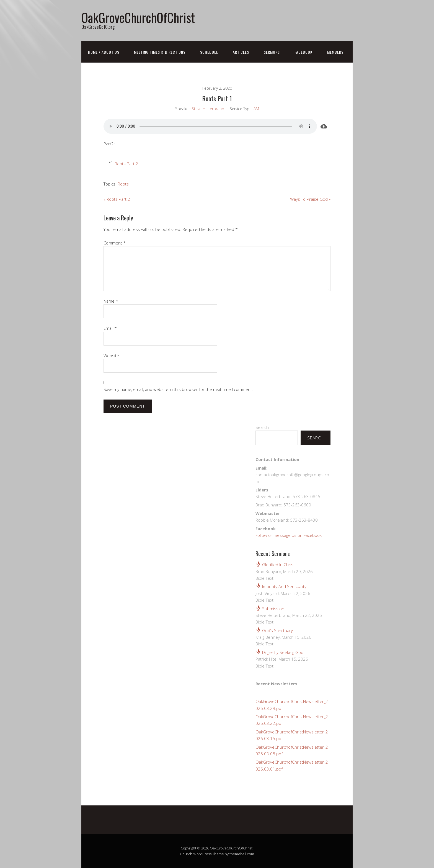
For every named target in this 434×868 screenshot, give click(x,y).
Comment (115, 243)
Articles (241, 52)
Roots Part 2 (126, 164)
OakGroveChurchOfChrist (138, 17)
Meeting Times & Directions (160, 52)
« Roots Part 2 (117, 199)
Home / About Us (104, 52)
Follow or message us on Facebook (289, 535)
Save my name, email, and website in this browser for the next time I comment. (178, 389)
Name (111, 301)
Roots (123, 184)
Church (186, 854)
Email (110, 328)
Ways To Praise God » (310, 199)
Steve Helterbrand (208, 109)
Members (335, 52)
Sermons (272, 52)
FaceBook (303, 52)
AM (256, 109)
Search (262, 427)
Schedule (209, 52)
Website (111, 356)
